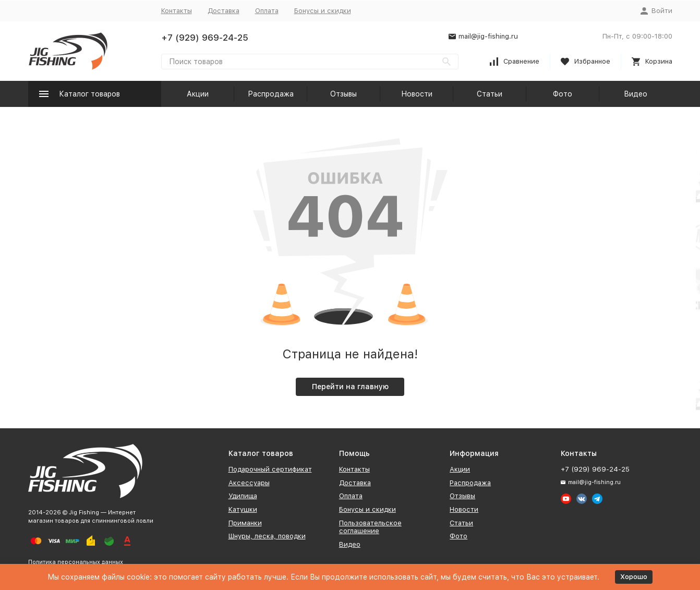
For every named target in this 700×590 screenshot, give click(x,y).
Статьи (490, 94)
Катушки (243, 509)
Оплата (267, 11)
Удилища (243, 496)
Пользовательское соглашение (370, 527)
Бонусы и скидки (323, 11)
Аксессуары (249, 483)
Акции (198, 94)
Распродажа (271, 94)
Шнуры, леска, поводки (267, 536)
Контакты (177, 11)
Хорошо (634, 577)
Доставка (224, 11)
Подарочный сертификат (270, 469)
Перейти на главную (350, 387)
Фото (563, 94)
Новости (417, 94)
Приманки (245, 523)
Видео (636, 94)
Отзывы (343, 94)
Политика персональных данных (76, 562)
